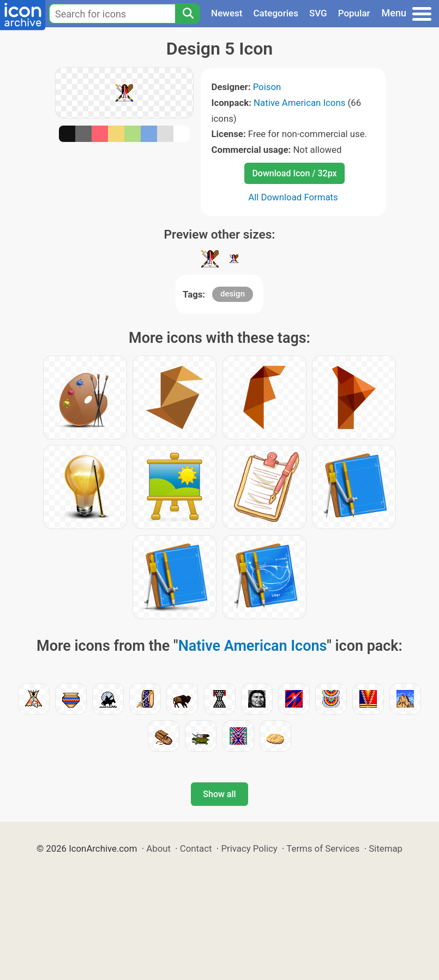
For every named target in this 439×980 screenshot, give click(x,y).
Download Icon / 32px (294, 173)
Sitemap (386, 848)
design (233, 294)
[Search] (188, 14)
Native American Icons (299, 103)
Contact (196, 848)
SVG (318, 13)
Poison (267, 87)
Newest (227, 13)
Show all (219, 794)
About (158, 848)
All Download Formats (293, 197)
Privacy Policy (249, 848)
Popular (354, 13)
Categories (276, 13)
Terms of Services (323, 848)
